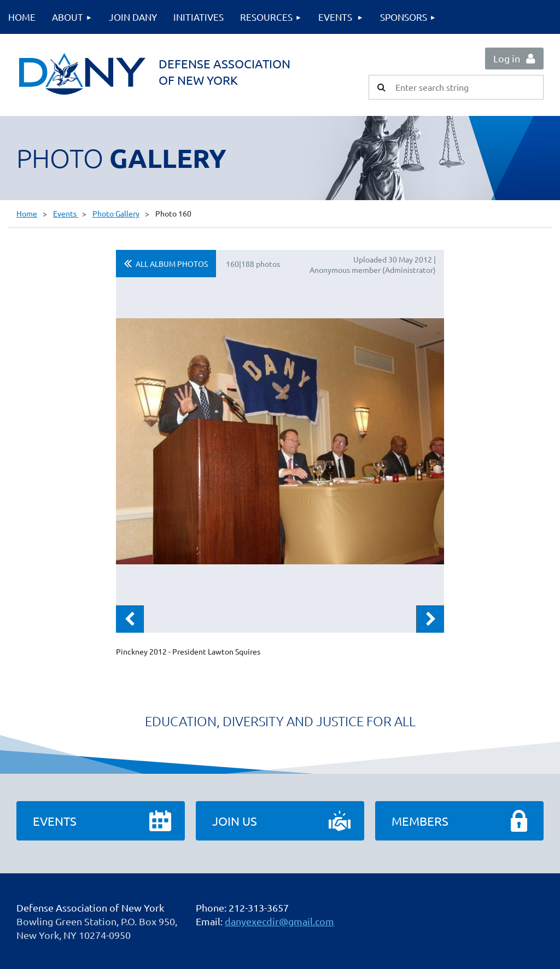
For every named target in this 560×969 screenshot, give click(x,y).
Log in (507, 58)
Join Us (235, 821)
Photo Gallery (116, 213)
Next (430, 619)
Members (420, 821)
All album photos (172, 264)
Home (27, 213)
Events (66, 213)
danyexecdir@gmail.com (279, 921)
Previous (130, 619)
